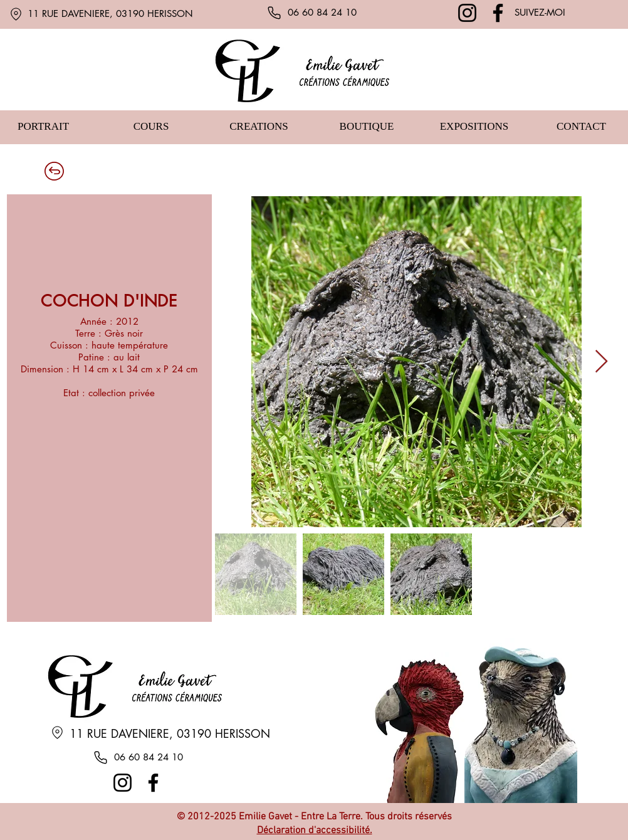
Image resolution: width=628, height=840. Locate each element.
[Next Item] (601, 362)
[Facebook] (498, 13)
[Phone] (274, 13)
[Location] (16, 14)
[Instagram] (467, 13)
